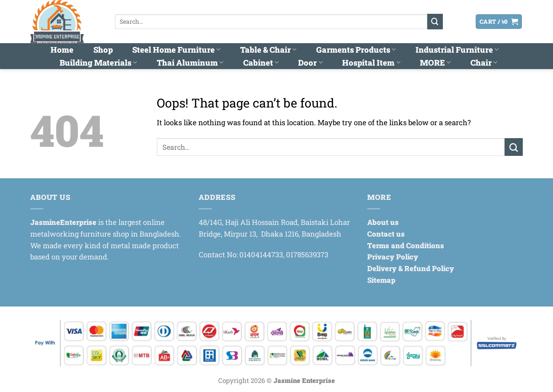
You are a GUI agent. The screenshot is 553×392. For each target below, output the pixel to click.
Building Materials (98, 63)
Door (310, 63)
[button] (452, 22)
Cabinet (261, 63)
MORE (435, 63)
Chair (484, 63)
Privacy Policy (393, 257)
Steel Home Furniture (176, 50)
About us (383, 222)
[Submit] (435, 21)
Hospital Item (371, 63)
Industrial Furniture (457, 50)
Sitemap (381, 280)
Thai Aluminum (190, 63)
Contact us (386, 234)
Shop (103, 50)
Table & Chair (268, 50)
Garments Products (356, 50)
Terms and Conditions (406, 245)
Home (62, 50)
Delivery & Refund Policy (411, 268)
